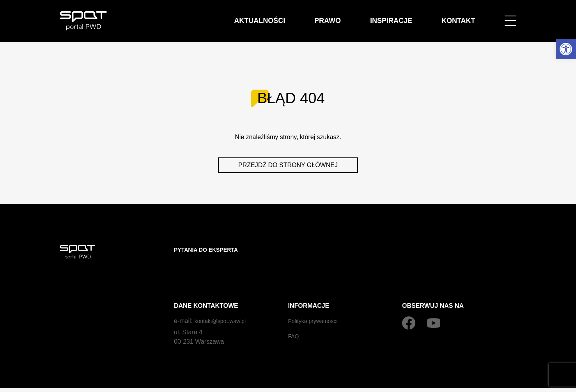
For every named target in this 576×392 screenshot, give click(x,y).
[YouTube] (434, 307)
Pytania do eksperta (210, 250)
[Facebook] (409, 307)
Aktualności (315, 16)
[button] (566, 49)
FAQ (294, 320)
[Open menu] (510, 16)
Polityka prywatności (316, 305)
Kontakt (466, 16)
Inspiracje (415, 16)
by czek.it (505, 382)
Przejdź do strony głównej (288, 165)
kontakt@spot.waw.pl (224, 305)
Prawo (367, 16)
